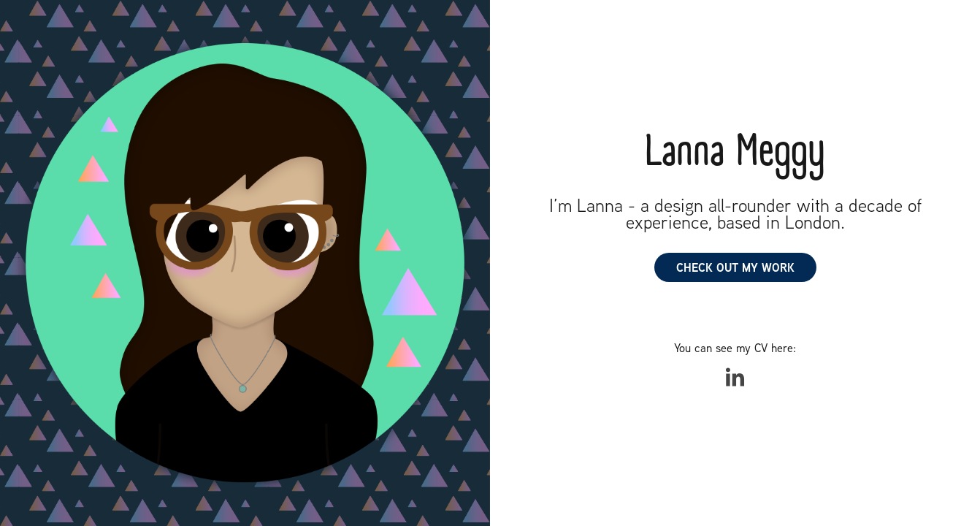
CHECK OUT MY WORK (735, 267)
